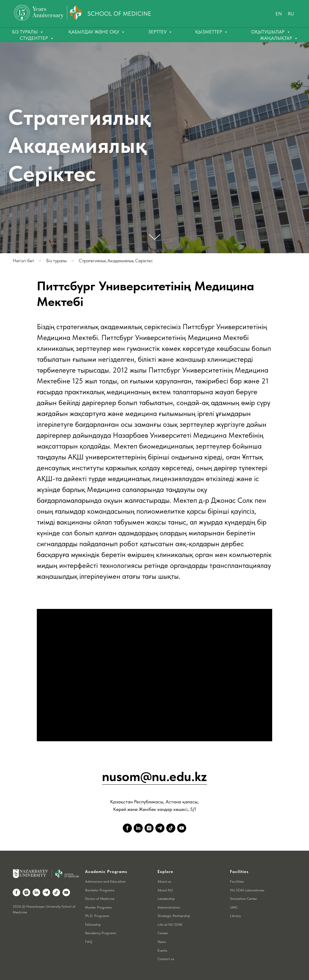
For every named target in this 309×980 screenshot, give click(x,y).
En (279, 14)
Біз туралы (56, 261)
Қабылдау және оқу (94, 32)
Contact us (166, 959)
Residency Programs (101, 933)
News (162, 942)
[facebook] (127, 828)
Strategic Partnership (174, 916)
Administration (169, 907)
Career (163, 933)
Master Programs (98, 907)
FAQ (89, 942)
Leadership (166, 899)
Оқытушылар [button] (268, 32)
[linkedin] (138, 828)
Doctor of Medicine (100, 899)
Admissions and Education (105, 881)
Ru (291, 14)
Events (162, 950)
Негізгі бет (23, 261)
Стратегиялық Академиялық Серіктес (116, 261)
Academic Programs (106, 871)
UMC (234, 907)
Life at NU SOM (170, 925)
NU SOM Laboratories (247, 890)
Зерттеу (158, 32)
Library (235, 916)
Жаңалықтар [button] (277, 38)
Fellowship (93, 925)
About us (164, 881)
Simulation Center (244, 899)
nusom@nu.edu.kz (154, 776)
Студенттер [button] (34, 38)
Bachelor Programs (100, 890)
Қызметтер (209, 32)
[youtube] (182, 828)
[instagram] (149, 828)
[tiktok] (171, 828)
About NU (165, 890)
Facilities (237, 881)
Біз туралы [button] (25, 32)
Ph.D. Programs (97, 916)
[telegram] (160, 828)
